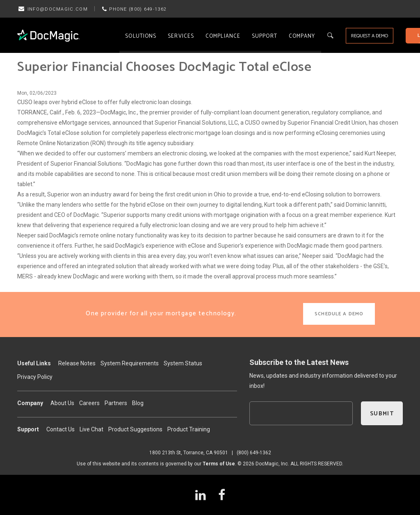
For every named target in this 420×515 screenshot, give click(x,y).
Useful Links (34, 363)
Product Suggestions (135, 429)
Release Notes (77, 363)
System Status (183, 363)
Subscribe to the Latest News (299, 362)
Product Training (189, 429)
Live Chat (91, 429)
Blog (138, 403)
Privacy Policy (35, 377)
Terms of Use (219, 464)
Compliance (223, 36)
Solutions (141, 36)
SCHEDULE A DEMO (339, 314)
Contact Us (60, 429)
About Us (62, 403)
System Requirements (130, 363)
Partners (116, 403)
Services (181, 36)
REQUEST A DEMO (370, 36)
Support (265, 36)
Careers (89, 403)
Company (302, 36)
